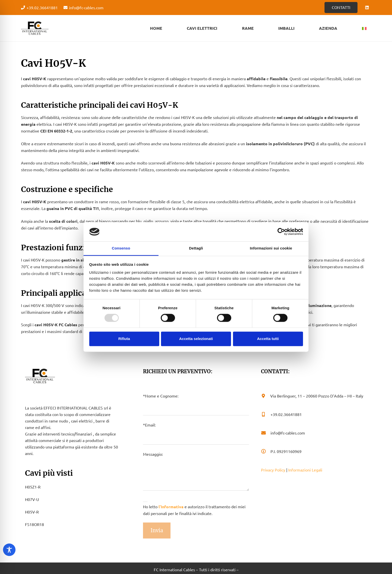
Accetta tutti (268, 339)
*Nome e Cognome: (196, 404)
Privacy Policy (273, 470)
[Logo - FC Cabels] (35, 28)
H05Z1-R (33, 487)
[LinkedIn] (367, 7)
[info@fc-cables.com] (266, 433)
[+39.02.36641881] (266, 414)
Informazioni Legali (305, 470)
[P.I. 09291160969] (266, 451)
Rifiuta (124, 339)
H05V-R (32, 512)
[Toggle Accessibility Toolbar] (9, 550)
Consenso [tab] (121, 248)
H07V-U (32, 499)
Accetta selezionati (196, 339)
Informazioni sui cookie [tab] (271, 248)
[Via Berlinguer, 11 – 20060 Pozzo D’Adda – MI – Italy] (266, 396)
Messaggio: (196, 471)
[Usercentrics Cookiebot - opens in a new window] (281, 232)
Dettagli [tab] (196, 248)
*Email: (196, 433)
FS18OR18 (34, 524)
